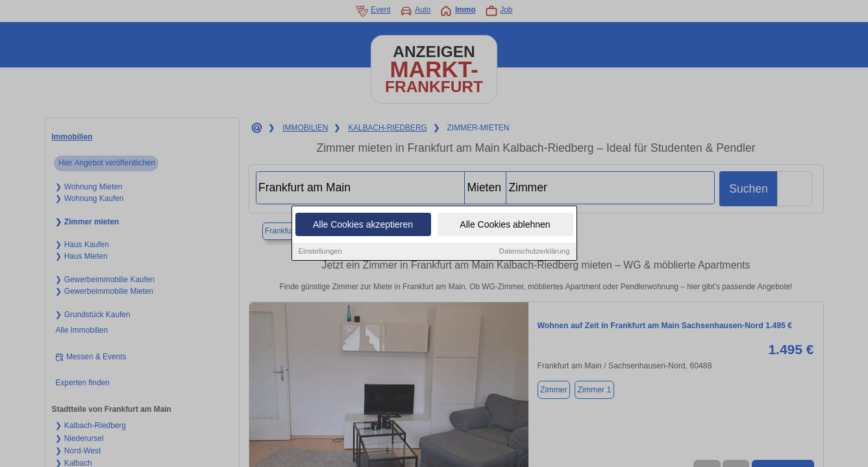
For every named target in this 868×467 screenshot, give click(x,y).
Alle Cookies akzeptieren (363, 226)
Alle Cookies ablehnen (505, 226)
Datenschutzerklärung (535, 252)
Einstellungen (320, 252)
